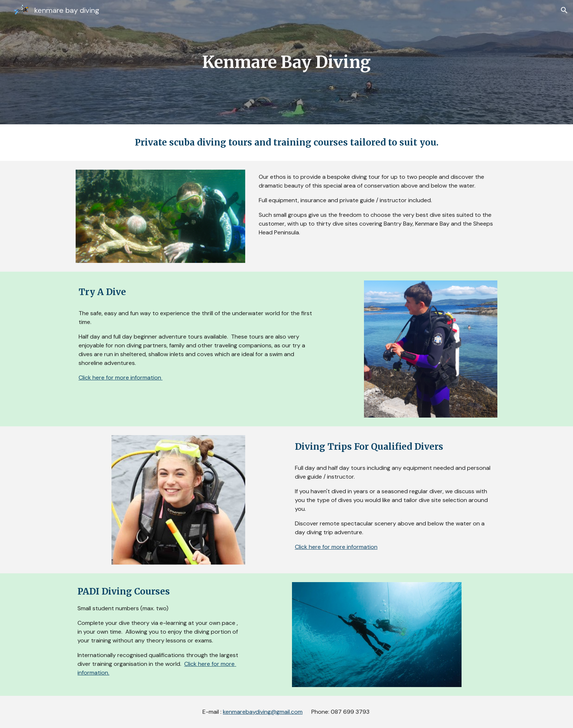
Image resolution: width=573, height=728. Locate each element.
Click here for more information (121, 378)
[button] (564, 10)
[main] (286, 62)
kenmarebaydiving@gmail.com (263, 712)
